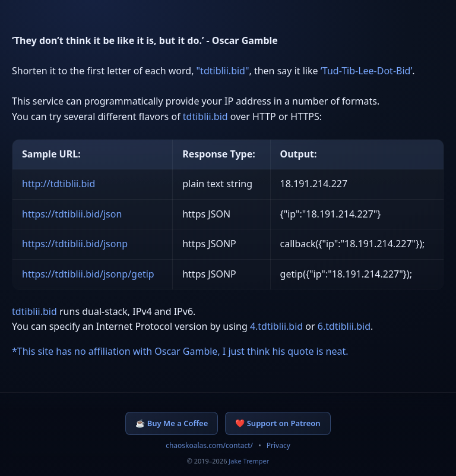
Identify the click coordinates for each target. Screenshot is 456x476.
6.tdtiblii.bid (344, 326)
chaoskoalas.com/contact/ (209, 445)
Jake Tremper (249, 461)
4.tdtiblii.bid (276, 326)
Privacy (278, 445)
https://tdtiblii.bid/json (72, 214)
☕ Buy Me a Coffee (172, 423)
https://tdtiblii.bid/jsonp (75, 244)
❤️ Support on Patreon (278, 423)
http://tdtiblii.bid (58, 184)
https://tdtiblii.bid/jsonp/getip (88, 274)
